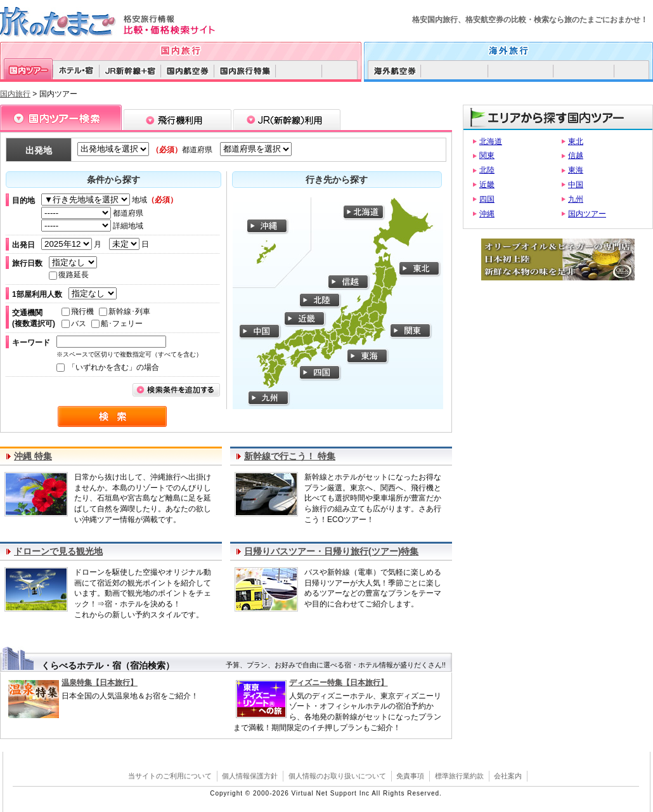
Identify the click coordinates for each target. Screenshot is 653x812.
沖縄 (487, 214)
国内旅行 (15, 94)
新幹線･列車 (125, 311)
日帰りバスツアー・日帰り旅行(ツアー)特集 (331, 551)
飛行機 (78, 311)
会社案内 (508, 776)
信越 (576, 155)
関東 (487, 155)
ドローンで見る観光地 (58, 551)
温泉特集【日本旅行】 (100, 683)
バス (74, 324)
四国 (487, 199)
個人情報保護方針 (250, 776)
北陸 (487, 170)
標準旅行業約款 (459, 776)
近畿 (487, 185)
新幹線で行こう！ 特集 (290, 456)
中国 (576, 185)
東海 (576, 170)
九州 (576, 199)
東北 (576, 141)
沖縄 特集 (33, 456)
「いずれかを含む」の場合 (108, 367)
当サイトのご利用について (170, 776)
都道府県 (92, 213)
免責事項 (410, 776)
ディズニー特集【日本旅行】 (339, 683)
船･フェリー (117, 324)
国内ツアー (587, 214)
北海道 (491, 141)
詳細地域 (92, 226)
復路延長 (69, 275)
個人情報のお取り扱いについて (337, 776)
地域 (109, 200)
